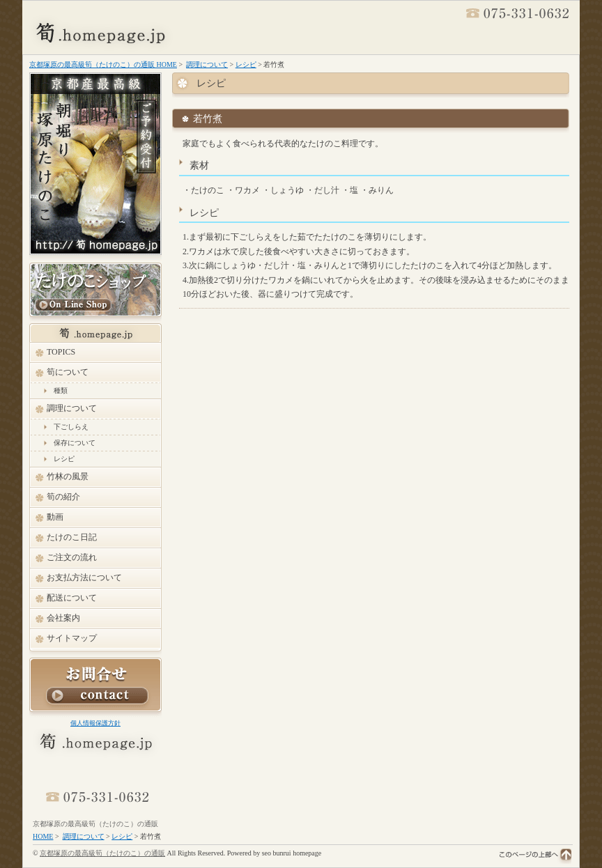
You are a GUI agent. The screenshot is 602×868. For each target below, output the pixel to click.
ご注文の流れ (72, 557)
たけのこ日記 (72, 537)
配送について (72, 598)
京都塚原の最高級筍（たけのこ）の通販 (95, 824)
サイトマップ (72, 638)
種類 (61, 390)
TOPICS (61, 352)
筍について (68, 372)
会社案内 (63, 618)
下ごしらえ (71, 427)
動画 (55, 517)
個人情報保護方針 (95, 723)
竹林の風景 (68, 476)
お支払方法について (84, 578)
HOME (43, 836)
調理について (207, 64)
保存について (75, 443)
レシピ (246, 64)
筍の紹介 (63, 497)
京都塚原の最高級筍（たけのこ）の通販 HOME (103, 64)
